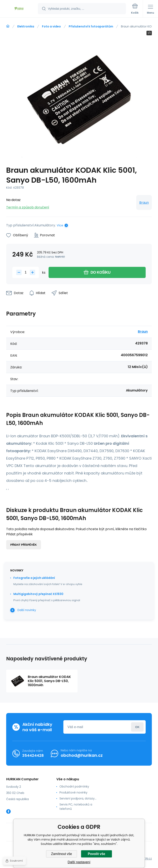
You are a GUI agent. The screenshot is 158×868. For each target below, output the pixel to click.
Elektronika (26, 26)
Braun (144, 203)
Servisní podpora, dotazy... (78, 798)
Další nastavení (79, 862)
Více (60, 225)
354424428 (33, 755)
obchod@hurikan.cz (82, 755)
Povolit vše (96, 854)
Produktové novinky (73, 792)
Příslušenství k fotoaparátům (91, 26)
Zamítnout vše (61, 854)
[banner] (19, 9)
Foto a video (51, 26)
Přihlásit (137, 727)
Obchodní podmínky (74, 786)
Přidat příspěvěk (24, 545)
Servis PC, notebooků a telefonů (76, 807)
